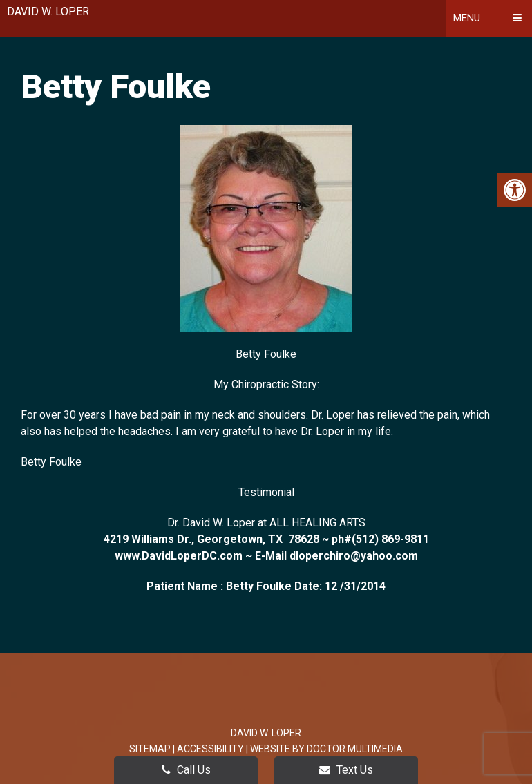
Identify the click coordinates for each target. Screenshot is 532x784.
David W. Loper (48, 11)
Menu (467, 18)
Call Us (186, 770)
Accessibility (210, 749)
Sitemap (150, 749)
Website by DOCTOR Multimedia (326, 749)
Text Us (346, 770)
